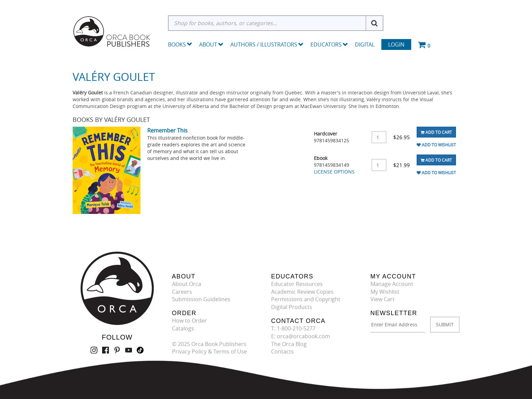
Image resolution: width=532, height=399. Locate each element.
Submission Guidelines (201, 299)
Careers (182, 292)
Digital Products (292, 307)
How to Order (189, 321)
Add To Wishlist (436, 145)
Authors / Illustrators (267, 44)
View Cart (383, 299)
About (211, 44)
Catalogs (183, 328)
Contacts (282, 351)
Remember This (167, 130)
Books (177, 44)
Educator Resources (297, 284)
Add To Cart (436, 132)
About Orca (187, 284)
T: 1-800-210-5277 (293, 328)
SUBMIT (445, 324)
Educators (329, 44)
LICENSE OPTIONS (334, 172)
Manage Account (392, 284)
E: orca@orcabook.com (301, 336)
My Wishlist (385, 292)
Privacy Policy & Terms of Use (210, 351)
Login (396, 44)
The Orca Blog (289, 344)
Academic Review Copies (302, 292)
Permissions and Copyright (306, 299)
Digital (365, 44)
